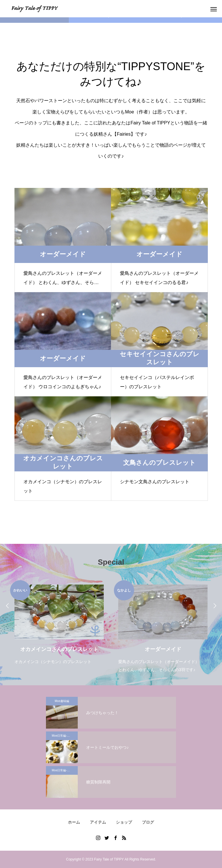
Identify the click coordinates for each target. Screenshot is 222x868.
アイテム (98, 822)
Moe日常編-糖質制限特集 (65, 736)
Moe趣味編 (62, 701)
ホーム (74, 822)
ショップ (124, 822)
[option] (59, 623)
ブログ (148, 822)
